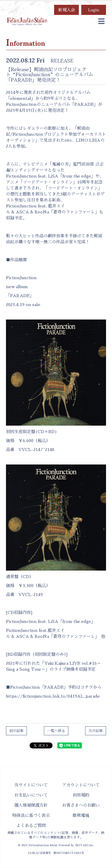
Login (94, 10)
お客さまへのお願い (81, 805)
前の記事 (16, 731)
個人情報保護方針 (31, 805)
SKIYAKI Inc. (85, 845)
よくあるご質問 (31, 826)
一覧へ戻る (56, 731)
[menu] (101, 22)
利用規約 (81, 795)
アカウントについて (81, 785)
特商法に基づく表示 (31, 815)
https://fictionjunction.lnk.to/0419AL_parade (53, 696)
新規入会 (67, 10)
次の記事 (96, 731)
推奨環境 (81, 815)
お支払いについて (31, 795)
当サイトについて (31, 785)
